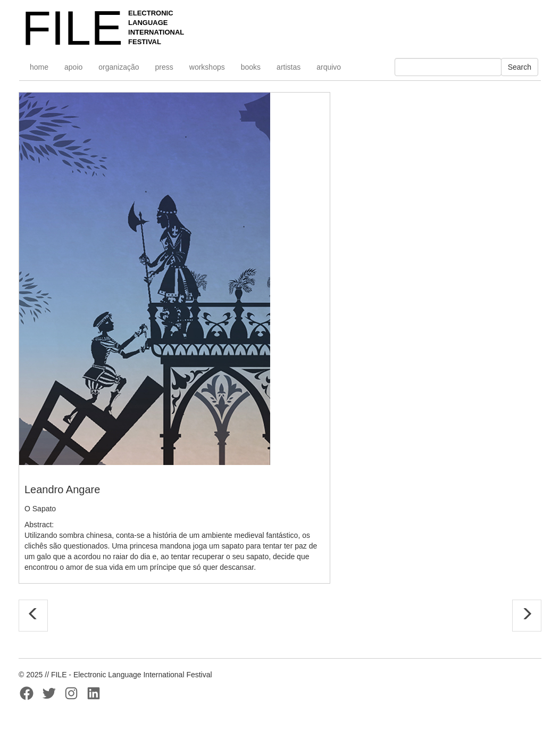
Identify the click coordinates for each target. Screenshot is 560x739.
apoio (73, 67)
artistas (289, 67)
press (164, 67)
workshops (207, 67)
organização (119, 67)
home (39, 67)
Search (520, 67)
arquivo (329, 67)
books (251, 67)
